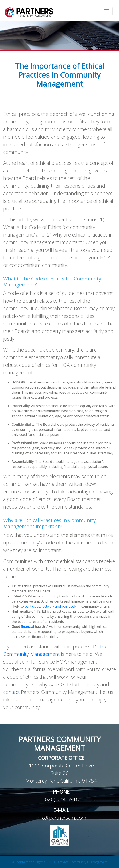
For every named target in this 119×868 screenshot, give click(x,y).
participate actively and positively (51, 606)
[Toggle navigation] (107, 11)
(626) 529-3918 (61, 799)
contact (11, 692)
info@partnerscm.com (61, 818)
